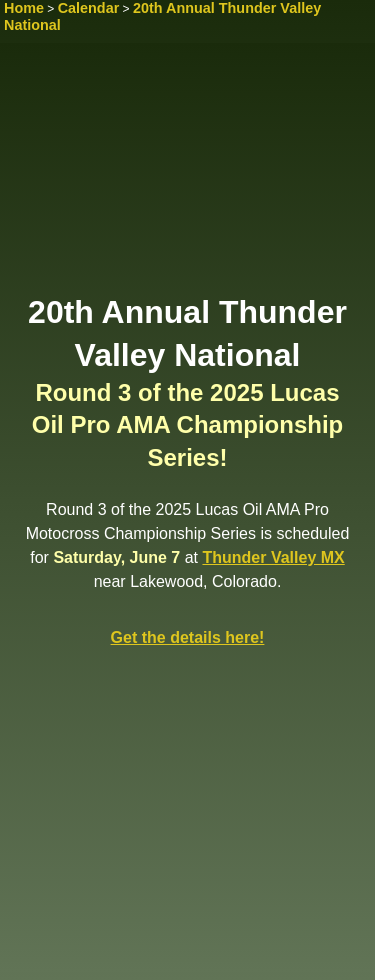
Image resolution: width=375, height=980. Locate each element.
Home (24, 8)
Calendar (89, 8)
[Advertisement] (187, 175)
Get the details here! (188, 637)
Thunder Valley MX (273, 557)
